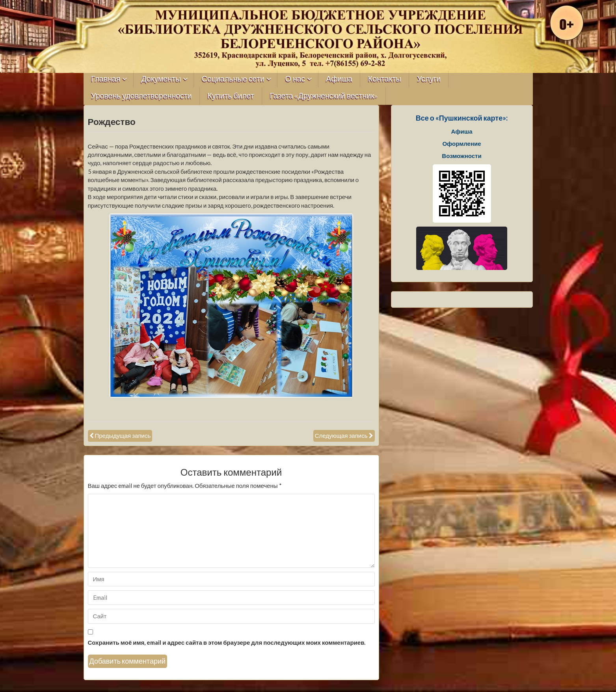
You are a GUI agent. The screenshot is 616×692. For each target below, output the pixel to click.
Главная (106, 79)
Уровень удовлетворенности (141, 96)
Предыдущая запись (123, 435)
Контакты (385, 79)
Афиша (339, 79)
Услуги (429, 79)
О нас (295, 79)
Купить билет (231, 96)
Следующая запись (341, 435)
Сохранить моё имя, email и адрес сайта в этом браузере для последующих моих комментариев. (227, 642)
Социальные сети (233, 79)
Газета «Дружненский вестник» (324, 96)
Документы (161, 79)
